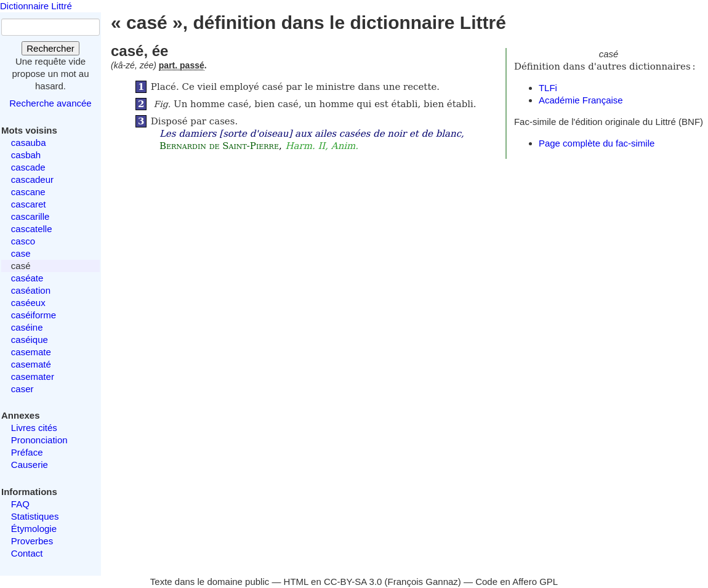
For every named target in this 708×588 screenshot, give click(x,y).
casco (23, 241)
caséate (27, 278)
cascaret (29, 204)
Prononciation (39, 440)
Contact (27, 553)
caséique (30, 340)
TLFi (548, 88)
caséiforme (34, 315)
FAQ (20, 504)
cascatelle (32, 229)
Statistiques (35, 516)
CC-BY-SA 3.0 (353, 582)
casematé (31, 364)
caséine (27, 327)
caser (22, 389)
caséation (31, 290)
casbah (26, 155)
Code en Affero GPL (517, 582)
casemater (33, 377)
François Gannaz (423, 582)
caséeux (28, 303)
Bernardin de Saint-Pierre (219, 146)
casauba (29, 143)
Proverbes (32, 541)
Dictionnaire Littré (36, 6)
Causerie (30, 465)
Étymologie (34, 529)
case (21, 253)
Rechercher (50, 48)
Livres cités (34, 428)
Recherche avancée (50, 103)
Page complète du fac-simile (597, 143)
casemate (31, 352)
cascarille (30, 216)
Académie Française (581, 100)
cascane (28, 192)
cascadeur (32, 179)
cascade (28, 167)
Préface (27, 452)
